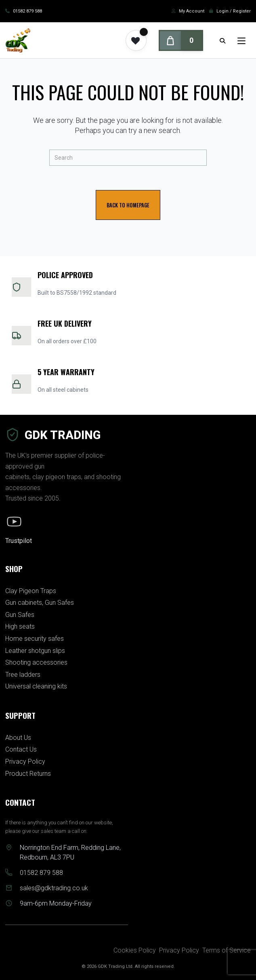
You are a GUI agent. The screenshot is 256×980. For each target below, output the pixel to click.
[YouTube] (14, 522)
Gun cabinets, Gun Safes (40, 603)
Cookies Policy (135, 950)
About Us (18, 738)
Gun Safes (20, 615)
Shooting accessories (36, 662)
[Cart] (181, 40)
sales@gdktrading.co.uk (54, 888)
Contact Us (21, 749)
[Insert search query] (128, 158)
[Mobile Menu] (235, 40)
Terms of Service (227, 950)
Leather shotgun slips (35, 651)
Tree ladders (23, 675)
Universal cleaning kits (36, 686)
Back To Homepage (128, 205)
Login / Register (234, 11)
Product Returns (28, 774)
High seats (20, 626)
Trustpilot (19, 541)
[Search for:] (222, 40)
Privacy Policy (25, 761)
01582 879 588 (27, 11)
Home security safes (35, 639)
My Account (192, 11)
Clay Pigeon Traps (31, 591)
